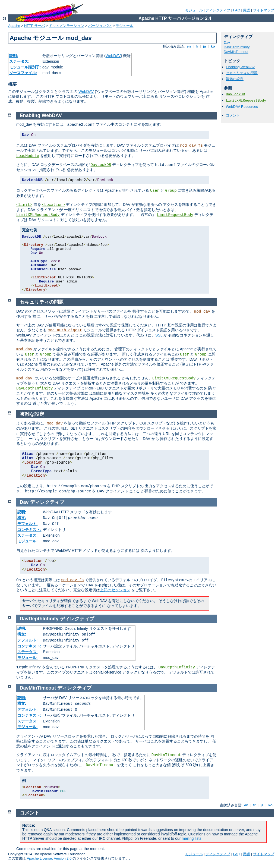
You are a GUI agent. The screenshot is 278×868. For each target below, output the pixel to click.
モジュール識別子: (25, 67)
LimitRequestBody (175, 215)
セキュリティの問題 (242, 73)
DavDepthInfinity (237, 47)
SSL (159, 335)
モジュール (194, 10)
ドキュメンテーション (67, 26)
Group (171, 191)
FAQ (237, 10)
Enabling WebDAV (240, 67)
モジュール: (28, 541)
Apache (14, 26)
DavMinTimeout (236, 52)
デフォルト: (28, 524)
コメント (233, 115)
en (189, 46)
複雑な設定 (235, 79)
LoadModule (28, 156)
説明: (14, 56)
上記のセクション (115, 590)
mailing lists (191, 838)
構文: (22, 518)
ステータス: (19, 61)
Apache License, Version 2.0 (49, 858)
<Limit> (24, 205)
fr (197, 46)
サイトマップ (264, 10)
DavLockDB (235, 94)
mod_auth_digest (65, 330)
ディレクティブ (218, 10)
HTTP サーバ (34, 26)
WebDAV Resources (242, 107)
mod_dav (202, 312)
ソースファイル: (23, 73)
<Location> (53, 205)
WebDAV (113, 56)
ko (213, 46)
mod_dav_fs (191, 146)
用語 (247, 10)
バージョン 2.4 (100, 26)
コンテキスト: (29, 530)
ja (204, 46)
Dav (227, 43)
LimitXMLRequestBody (246, 101)
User (155, 191)
